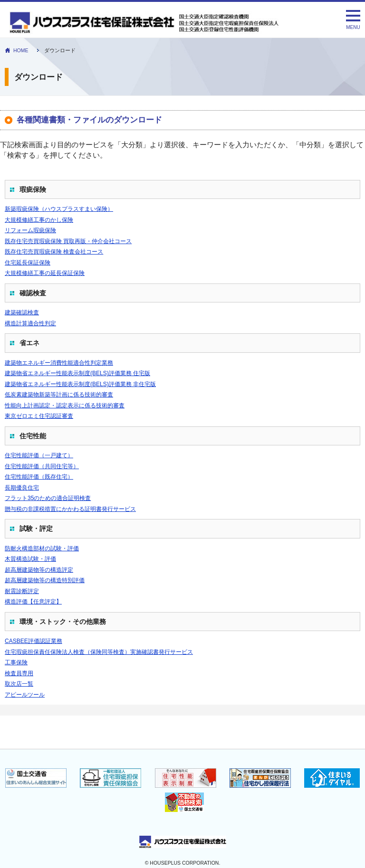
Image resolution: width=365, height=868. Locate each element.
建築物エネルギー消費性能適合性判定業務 (59, 363)
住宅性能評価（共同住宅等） (42, 466)
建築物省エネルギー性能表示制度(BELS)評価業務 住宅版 (77, 373)
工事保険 (16, 662)
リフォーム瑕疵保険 (30, 230)
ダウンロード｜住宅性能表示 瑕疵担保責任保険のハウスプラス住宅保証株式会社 (155, 23)
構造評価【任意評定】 (33, 602)
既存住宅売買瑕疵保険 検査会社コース (54, 252)
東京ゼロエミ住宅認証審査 (39, 416)
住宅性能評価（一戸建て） (39, 455)
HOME (21, 50)
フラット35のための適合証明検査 (48, 498)
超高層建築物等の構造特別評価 (45, 580)
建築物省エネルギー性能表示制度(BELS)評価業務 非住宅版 (80, 384)
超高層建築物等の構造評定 (39, 570)
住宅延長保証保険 (28, 263)
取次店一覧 (19, 684)
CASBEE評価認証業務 (34, 641)
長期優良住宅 (22, 488)
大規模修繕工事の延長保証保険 (45, 273)
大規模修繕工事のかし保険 (39, 220)
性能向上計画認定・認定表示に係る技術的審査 (65, 406)
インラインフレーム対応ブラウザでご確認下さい (182, 710)
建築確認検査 (22, 312)
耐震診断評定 (22, 591)
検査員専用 (19, 673)
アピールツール (25, 695)
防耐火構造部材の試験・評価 (42, 548)
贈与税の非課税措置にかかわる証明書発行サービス (70, 509)
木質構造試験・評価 (30, 559)
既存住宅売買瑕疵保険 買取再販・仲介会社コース (68, 241)
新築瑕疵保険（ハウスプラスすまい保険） (59, 209)
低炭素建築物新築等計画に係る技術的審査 (59, 395)
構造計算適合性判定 (30, 323)
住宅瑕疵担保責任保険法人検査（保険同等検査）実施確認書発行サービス (99, 652)
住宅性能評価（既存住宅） (39, 477)
